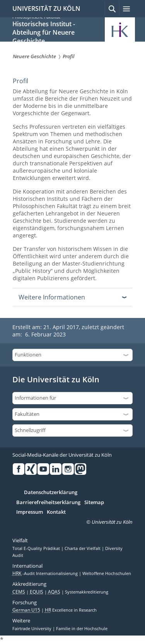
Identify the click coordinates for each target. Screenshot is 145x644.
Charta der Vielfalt (83, 548)
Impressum (30, 512)
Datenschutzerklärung (51, 493)
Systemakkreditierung (87, 592)
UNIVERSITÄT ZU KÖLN (46, 8)
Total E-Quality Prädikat (37, 548)
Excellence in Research (71, 610)
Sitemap (94, 503)
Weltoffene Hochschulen (107, 573)
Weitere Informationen (52, 297)
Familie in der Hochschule (82, 629)
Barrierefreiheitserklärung (48, 503)
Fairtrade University (32, 629)
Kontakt (56, 512)
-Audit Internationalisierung (46, 573)
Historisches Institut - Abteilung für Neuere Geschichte (44, 32)
